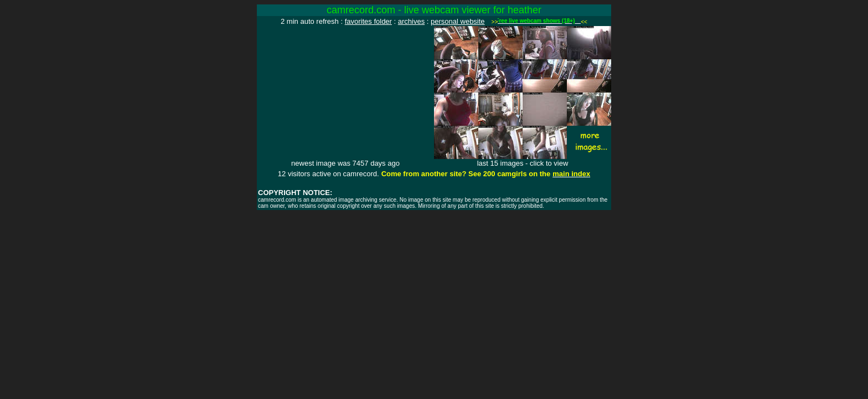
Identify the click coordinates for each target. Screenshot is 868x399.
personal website (458, 21)
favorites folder (368, 21)
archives (411, 21)
